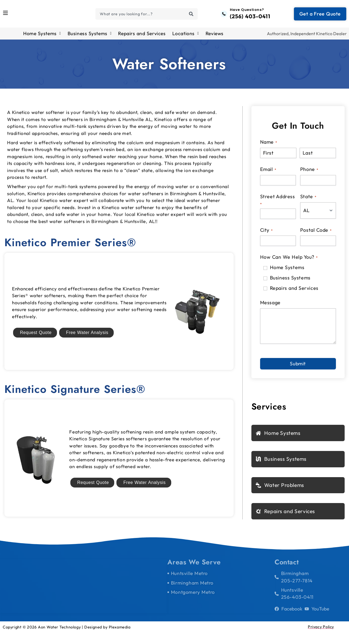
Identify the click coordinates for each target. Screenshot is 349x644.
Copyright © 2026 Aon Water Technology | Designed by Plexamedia (67, 638)
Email (268, 172)
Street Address (278, 203)
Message (270, 306)
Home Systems (42, 37)
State (308, 199)
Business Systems (90, 37)
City (266, 233)
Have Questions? (247, 11)
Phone (309, 172)
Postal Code (316, 233)
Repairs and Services (142, 37)
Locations (186, 37)
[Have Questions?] (224, 15)
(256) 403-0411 (250, 18)
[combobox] (146, 15)
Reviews (215, 37)
